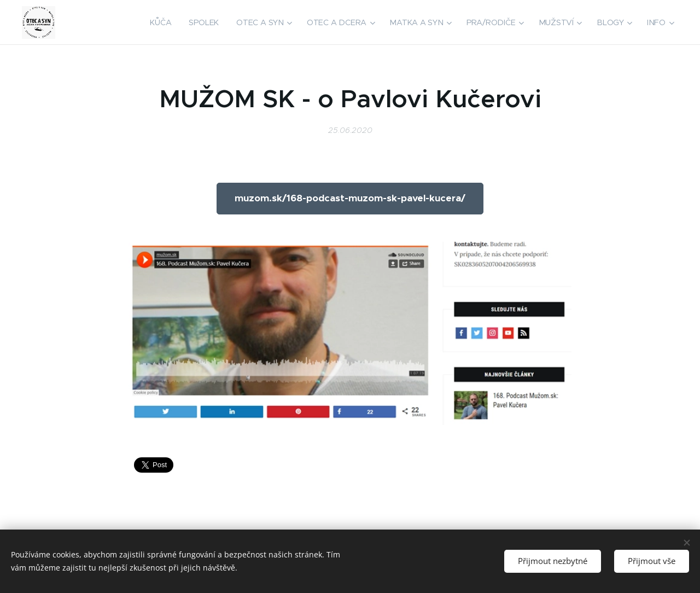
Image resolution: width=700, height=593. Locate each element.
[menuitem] (167, 22)
